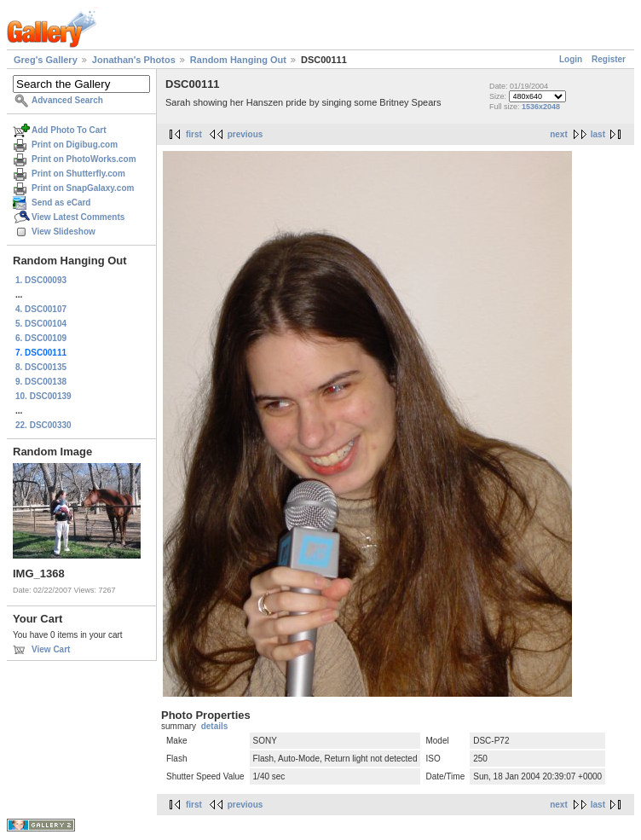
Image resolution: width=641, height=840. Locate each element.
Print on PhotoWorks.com (84, 159)
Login (571, 59)
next (559, 134)
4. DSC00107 (41, 309)
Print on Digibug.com (75, 145)
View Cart (51, 649)
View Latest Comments (78, 217)
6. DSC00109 (41, 338)
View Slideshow (64, 232)
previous (245, 134)
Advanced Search (67, 100)
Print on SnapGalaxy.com (83, 188)
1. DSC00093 (41, 280)
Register (609, 59)
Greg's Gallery (46, 60)
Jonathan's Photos (134, 60)
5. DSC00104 (41, 324)
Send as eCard (61, 203)
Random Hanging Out (238, 60)
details (215, 726)
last (598, 134)
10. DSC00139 (43, 396)
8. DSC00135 (41, 367)
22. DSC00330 (43, 425)
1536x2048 (541, 107)
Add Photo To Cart (69, 130)
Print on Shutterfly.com (78, 174)
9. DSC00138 (41, 382)
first (194, 134)
